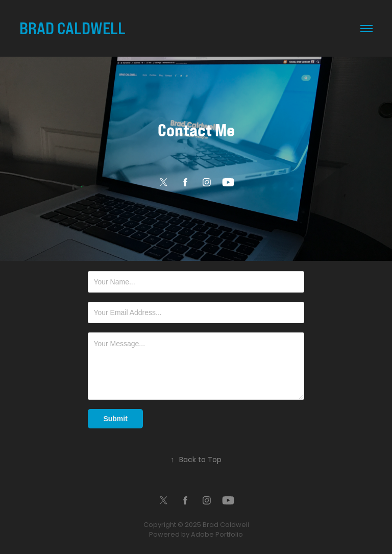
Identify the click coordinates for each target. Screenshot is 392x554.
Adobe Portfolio (217, 535)
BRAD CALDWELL (72, 28)
